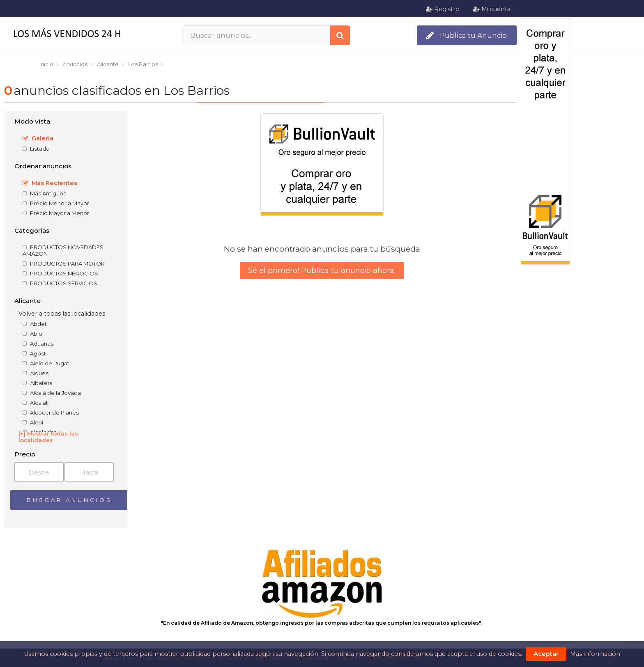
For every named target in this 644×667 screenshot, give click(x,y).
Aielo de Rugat (46, 363)
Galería (38, 138)
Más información (595, 654)
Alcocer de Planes (51, 413)
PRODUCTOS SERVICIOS (60, 283)
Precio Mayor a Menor (56, 213)
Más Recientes (50, 183)
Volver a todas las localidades (62, 314)
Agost (34, 353)
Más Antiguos (44, 193)
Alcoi (33, 422)
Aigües (36, 373)
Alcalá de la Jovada (52, 393)
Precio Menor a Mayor (56, 203)
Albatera (38, 383)
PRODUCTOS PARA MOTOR (64, 264)
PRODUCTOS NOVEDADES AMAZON (63, 250)
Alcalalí (36, 403)
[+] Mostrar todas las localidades (48, 437)
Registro (443, 9)
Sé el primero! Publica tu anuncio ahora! (322, 270)
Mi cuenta (492, 9)
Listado (36, 149)
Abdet (35, 324)
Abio (32, 334)
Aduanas (38, 344)
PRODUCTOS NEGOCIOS (60, 273)
